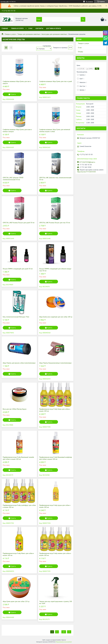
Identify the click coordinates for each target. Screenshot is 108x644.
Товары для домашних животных (29, 34)
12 (64, 632)
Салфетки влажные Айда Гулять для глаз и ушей (56, 81)
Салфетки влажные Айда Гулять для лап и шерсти (17, 82)
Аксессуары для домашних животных (54, 34)
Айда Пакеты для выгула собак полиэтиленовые (19, 363)
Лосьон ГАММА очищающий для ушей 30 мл (18, 269)
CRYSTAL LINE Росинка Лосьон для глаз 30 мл (55, 223)
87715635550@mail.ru (87, 162)
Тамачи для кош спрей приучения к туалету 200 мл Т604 (56, 602)
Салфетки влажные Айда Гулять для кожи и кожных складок (17, 130)
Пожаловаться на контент (64, 642)
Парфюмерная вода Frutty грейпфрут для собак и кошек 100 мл (19, 506)
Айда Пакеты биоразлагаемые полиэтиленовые (55, 363)
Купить (13, 94)
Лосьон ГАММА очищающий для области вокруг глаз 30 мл (55, 270)
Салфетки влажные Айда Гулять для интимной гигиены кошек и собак (55, 130)
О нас (30, 28)
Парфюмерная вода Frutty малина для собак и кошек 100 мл (55, 554)
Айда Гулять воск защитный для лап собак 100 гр (56, 317)
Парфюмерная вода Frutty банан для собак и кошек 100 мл (55, 410)
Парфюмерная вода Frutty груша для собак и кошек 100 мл (55, 506)
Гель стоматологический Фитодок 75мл (16, 317)
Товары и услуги (17, 28)
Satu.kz (64, 640)
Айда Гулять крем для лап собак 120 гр (16, 601)
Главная (5, 28)
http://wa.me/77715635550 (86, 172)
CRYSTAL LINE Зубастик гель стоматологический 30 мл (55, 179)
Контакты (39, 28)
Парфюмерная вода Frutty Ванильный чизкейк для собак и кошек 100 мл (18, 458)
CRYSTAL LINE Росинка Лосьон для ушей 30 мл (19, 223)
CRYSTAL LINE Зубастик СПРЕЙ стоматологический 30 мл (13, 179)
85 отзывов (89, 1)
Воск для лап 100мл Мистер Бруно (15, 409)
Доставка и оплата (54, 28)
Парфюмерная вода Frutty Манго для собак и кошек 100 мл (18, 554)
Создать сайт (5, 2)
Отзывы (80, 52)
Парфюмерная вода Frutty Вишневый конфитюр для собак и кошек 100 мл (56, 458)
